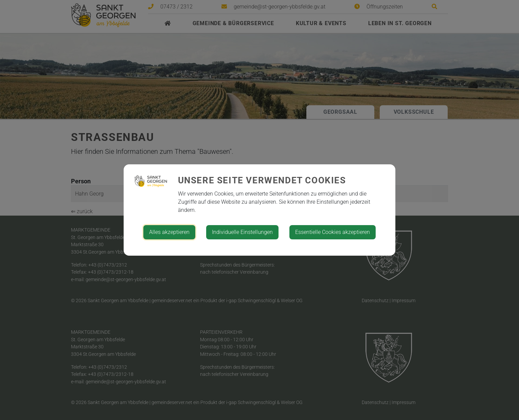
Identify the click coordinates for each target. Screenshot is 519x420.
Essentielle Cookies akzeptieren (333, 232)
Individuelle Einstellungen (242, 232)
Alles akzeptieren (169, 232)
